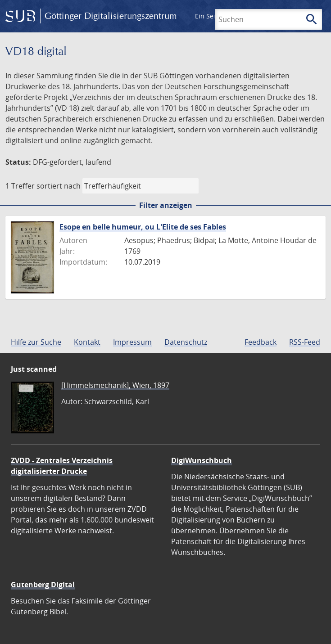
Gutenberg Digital (43, 585)
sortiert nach (59, 186)
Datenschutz (186, 342)
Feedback (261, 342)
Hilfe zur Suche (36, 342)
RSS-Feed (305, 342)
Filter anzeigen (166, 205)
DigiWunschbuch (202, 460)
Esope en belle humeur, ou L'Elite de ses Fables (143, 227)
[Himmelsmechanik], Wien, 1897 (115, 385)
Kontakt (87, 342)
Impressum (132, 342)
